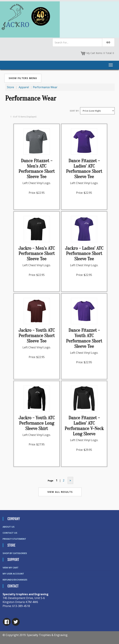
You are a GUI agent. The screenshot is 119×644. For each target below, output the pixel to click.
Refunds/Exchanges (15, 580)
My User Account (13, 574)
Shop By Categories (15, 553)
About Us (9, 527)
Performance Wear (45, 87)
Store (10, 87)
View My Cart (11, 568)
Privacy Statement (14, 539)
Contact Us (10, 533)
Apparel (24, 87)
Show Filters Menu (23, 78)
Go (108, 42)
